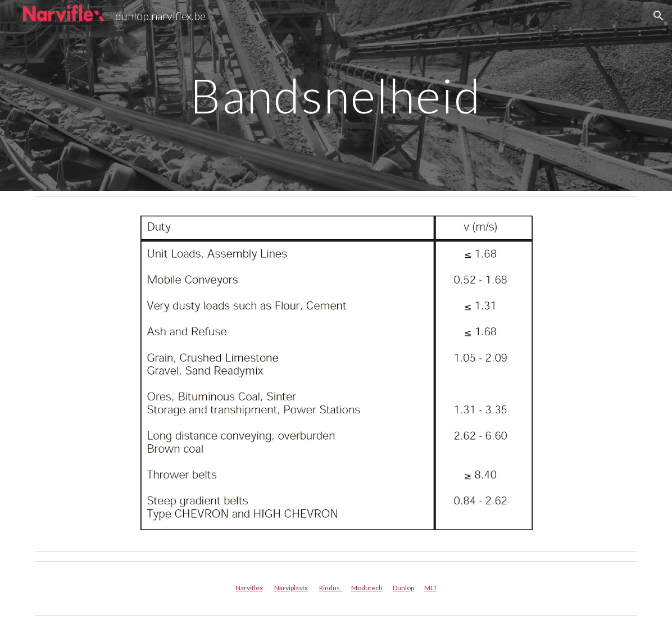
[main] (336, 95)
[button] (659, 16)
